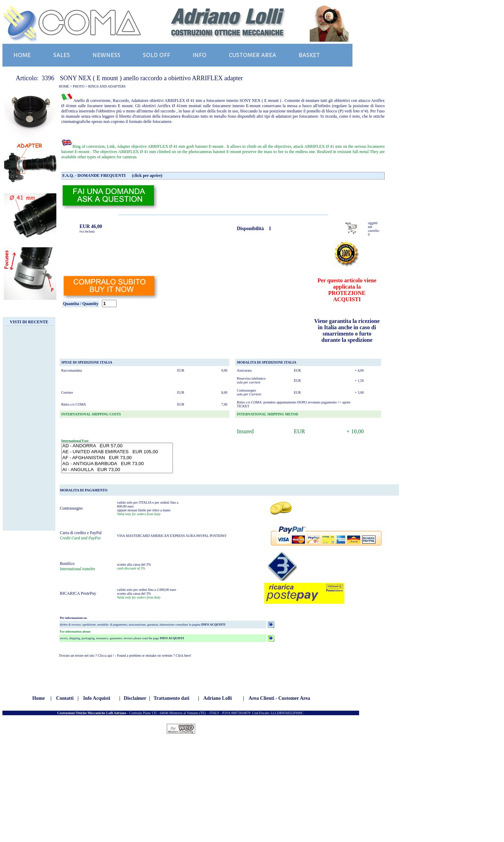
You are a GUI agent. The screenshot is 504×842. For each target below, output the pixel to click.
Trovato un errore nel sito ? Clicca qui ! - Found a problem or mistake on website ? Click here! (125, 655)
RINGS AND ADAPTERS (107, 86)
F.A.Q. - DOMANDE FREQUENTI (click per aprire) (112, 175)
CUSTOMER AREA (253, 55)
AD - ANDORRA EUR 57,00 (117, 446)
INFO (199, 55)
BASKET (309, 55)
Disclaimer (135, 698)
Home (38, 698)
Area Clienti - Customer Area (279, 698)
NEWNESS (106, 55)
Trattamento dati (171, 698)
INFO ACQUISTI (213, 624)
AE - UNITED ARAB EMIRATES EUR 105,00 (117, 452)
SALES (62, 55)
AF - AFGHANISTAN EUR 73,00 (117, 458)
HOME (22, 55)
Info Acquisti (96, 698)
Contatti (65, 698)
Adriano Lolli (218, 698)
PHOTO (79, 86)
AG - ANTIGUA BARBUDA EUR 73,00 (117, 464)
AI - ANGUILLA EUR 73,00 (117, 470)
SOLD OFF (156, 55)
